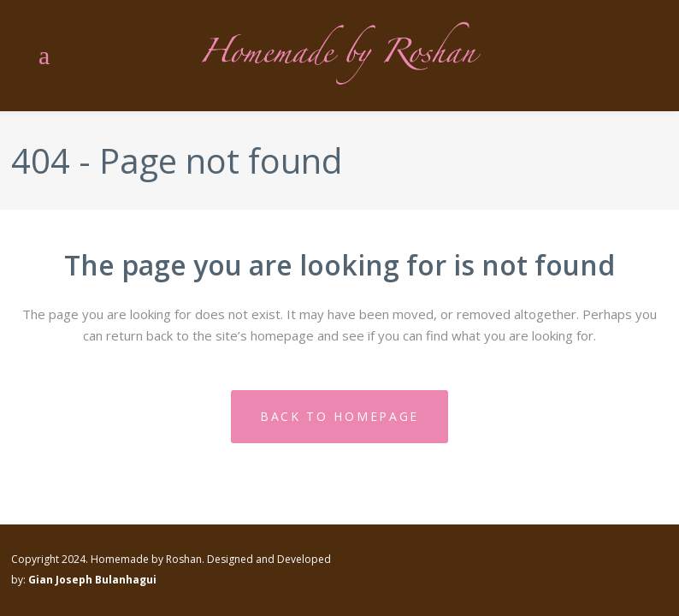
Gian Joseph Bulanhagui (92, 580)
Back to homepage (339, 416)
